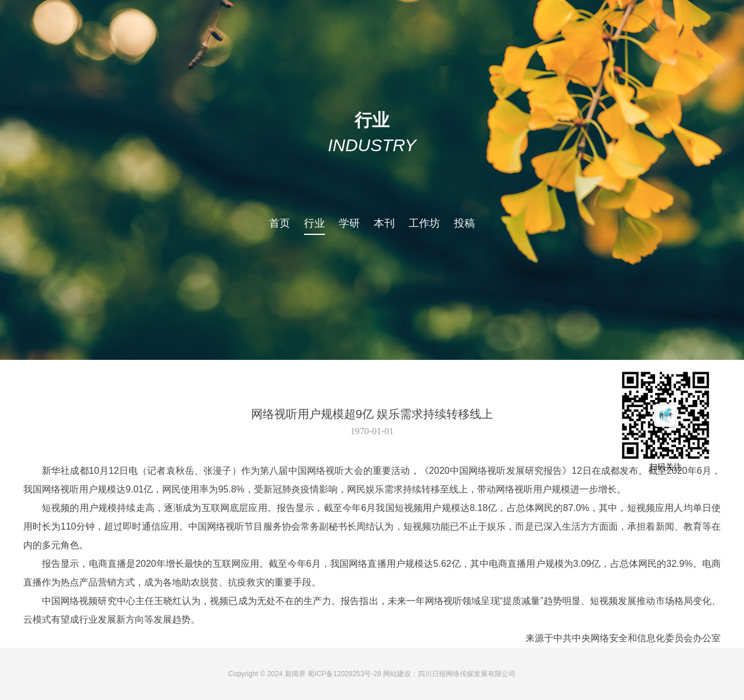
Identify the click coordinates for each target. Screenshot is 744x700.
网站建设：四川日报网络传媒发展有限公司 (449, 674)
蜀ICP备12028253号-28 (344, 674)
